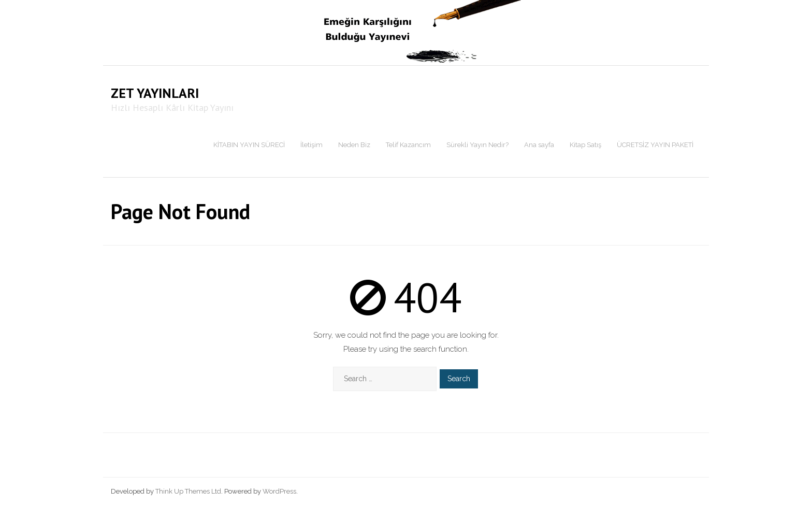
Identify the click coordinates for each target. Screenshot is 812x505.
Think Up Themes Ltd (188, 491)
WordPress (279, 491)
